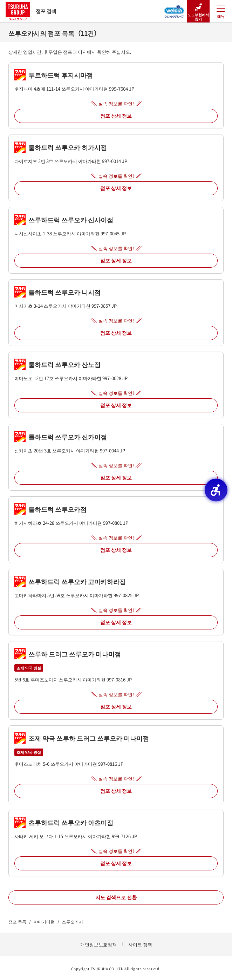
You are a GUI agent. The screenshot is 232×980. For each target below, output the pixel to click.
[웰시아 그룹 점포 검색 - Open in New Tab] (174, 9)
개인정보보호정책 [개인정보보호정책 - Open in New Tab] (98, 944)
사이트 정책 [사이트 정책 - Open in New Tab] (140, 944)
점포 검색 (31, 11)
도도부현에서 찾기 (198, 11)
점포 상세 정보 (116, 116)
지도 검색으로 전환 (116, 897)
